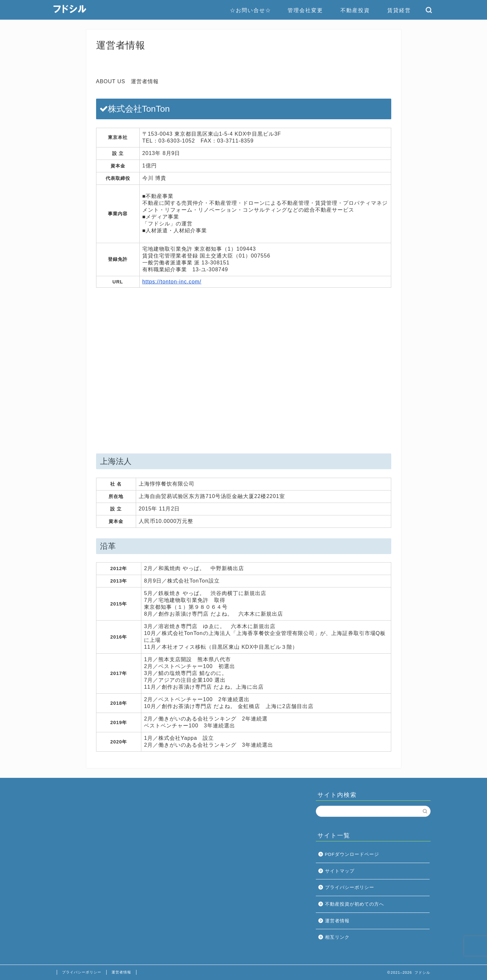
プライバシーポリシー (350, 887)
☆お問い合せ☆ (251, 10)
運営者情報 (337, 921)
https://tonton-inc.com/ (172, 282)
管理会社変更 (305, 10)
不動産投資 (355, 10)
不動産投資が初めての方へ (355, 904)
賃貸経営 (399, 10)
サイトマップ (340, 871)
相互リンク (337, 937)
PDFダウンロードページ (352, 854)
